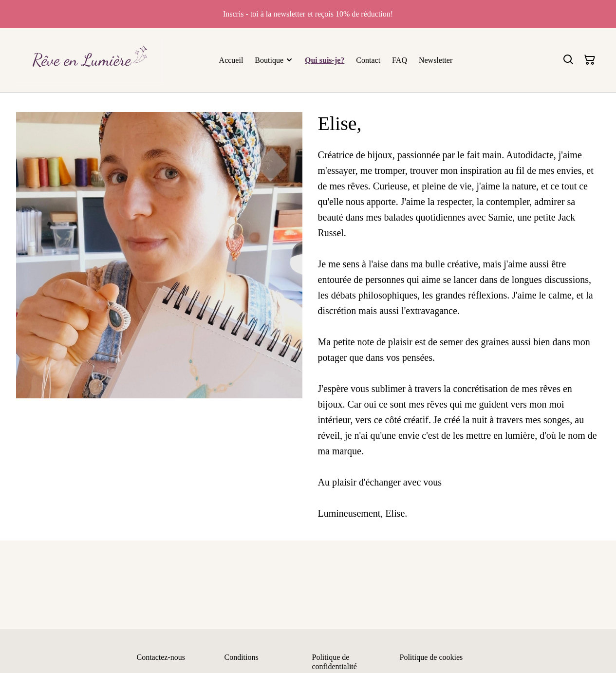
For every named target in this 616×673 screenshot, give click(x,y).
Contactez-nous (161, 657)
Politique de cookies (431, 657)
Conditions (242, 657)
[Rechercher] (568, 60)
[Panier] (590, 60)
